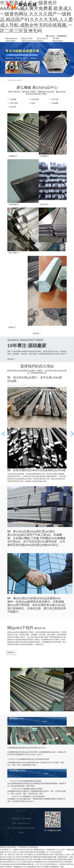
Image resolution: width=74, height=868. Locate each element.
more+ (45, 721)
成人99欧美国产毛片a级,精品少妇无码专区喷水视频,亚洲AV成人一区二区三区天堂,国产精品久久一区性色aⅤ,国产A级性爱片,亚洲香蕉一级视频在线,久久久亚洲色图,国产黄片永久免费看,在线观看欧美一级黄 (37, 864)
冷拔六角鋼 (13, 103)
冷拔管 (32, 103)
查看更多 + (37, 333)
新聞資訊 (40, 41)
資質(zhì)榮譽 (10, 41)
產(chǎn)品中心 (43, 38)
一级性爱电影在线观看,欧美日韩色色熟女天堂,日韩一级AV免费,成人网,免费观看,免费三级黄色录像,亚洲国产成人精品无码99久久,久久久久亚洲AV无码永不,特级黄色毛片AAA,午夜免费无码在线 (37, 859)
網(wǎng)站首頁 (11, 38)
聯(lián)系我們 (58, 41)
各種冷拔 (12, 107)
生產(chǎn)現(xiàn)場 (29, 41)
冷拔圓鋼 (12, 99)
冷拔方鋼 (54, 99)
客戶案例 (56, 38)
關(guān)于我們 (27, 38)
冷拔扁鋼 (54, 103)
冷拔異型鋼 (34, 99)
